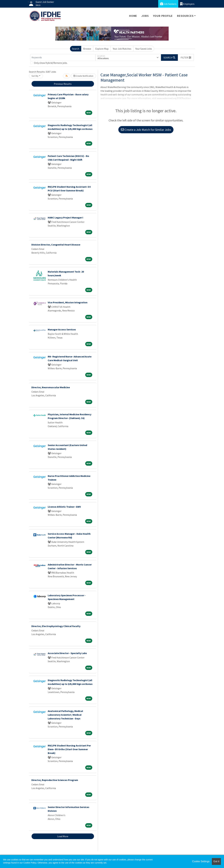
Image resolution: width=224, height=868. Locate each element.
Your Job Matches (122, 49)
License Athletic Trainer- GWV (64, 507)
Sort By (35, 76)
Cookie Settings (201, 861)
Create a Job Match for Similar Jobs (146, 130)
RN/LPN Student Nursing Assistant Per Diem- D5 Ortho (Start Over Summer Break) (69, 749)
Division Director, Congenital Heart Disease (56, 245)
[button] (186, 58)
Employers (187, 4)
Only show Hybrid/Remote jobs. (51, 63)
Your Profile (163, 16)
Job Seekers (168, 4)
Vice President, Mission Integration (68, 302)
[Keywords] (63, 58)
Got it (216, 861)
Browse (87, 49)
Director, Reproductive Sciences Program (55, 780)
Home (133, 16)
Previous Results (63, 84)
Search (76, 49)
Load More (63, 836)
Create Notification (83, 76)
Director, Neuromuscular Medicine (51, 387)
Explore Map (102, 49)
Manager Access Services (62, 329)
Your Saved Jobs (144, 49)
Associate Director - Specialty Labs (67, 653)
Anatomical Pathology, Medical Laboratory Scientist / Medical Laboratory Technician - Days (65, 715)
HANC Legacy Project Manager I (65, 218)
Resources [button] (185, 16)
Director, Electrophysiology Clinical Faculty (56, 626)
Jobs (145, 16)
